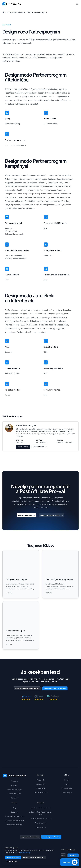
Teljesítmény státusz (40, 767)
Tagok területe (40, 759)
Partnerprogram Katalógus (16, 12)
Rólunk (67, 755)
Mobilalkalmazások (14, 769)
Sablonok (14, 787)
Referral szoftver (40, 798)
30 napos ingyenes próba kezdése (27, 688)
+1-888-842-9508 (12, 830)
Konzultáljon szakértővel (51, 812)
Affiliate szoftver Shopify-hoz (40, 783)
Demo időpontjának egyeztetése (55, 688)
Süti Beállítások (12, 861)
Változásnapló (40, 763)
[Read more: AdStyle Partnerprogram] (21, 574)
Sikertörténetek (67, 763)
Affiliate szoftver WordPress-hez (40, 794)
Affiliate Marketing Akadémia (14, 791)
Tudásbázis (40, 755)
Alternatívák (14, 773)
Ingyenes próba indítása (26, 515)
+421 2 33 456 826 (13, 826)
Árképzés (14, 756)
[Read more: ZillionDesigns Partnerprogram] (60, 574)
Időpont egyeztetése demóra (52, 515)
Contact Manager (23, 447)
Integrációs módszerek (14, 764)
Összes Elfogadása (13, 857)
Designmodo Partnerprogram (37, 12)
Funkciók (14, 760)
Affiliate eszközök (40, 802)
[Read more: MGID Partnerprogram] (21, 625)
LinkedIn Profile (40, 447)
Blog (14, 783)
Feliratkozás (73, 830)
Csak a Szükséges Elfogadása (34, 857)
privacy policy (25, 853)
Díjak (67, 759)
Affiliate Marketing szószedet (14, 795)
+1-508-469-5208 (12, 835)
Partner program (67, 767)
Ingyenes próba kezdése (30, 812)
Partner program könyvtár (14, 799)
